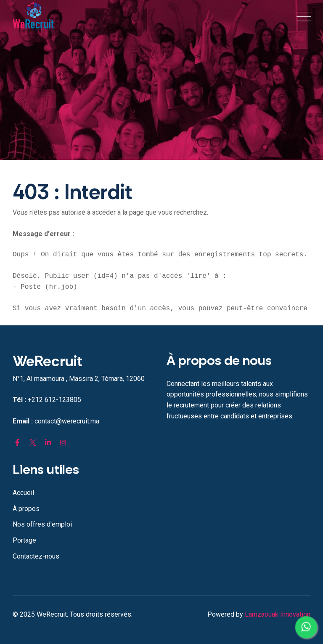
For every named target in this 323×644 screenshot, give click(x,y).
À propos (26, 509)
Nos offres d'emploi (42, 524)
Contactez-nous (36, 556)
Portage (24, 540)
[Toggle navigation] (302, 17)
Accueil (23, 493)
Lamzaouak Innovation (278, 614)
